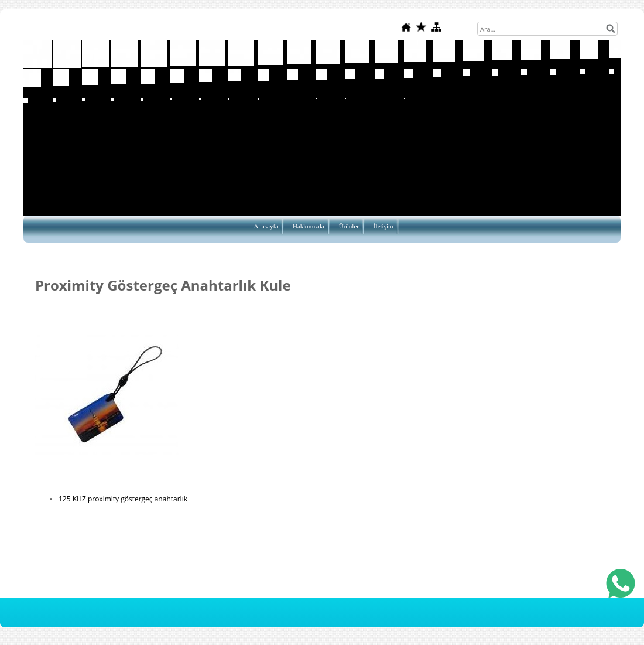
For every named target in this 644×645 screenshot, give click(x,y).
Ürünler (349, 226)
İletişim (383, 226)
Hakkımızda (309, 226)
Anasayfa (266, 226)
